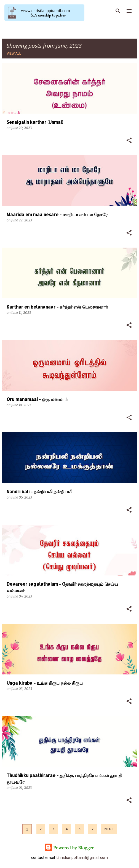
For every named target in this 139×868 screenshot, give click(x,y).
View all (14, 53)
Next (109, 829)
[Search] (118, 11)
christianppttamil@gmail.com (82, 858)
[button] (129, 141)
